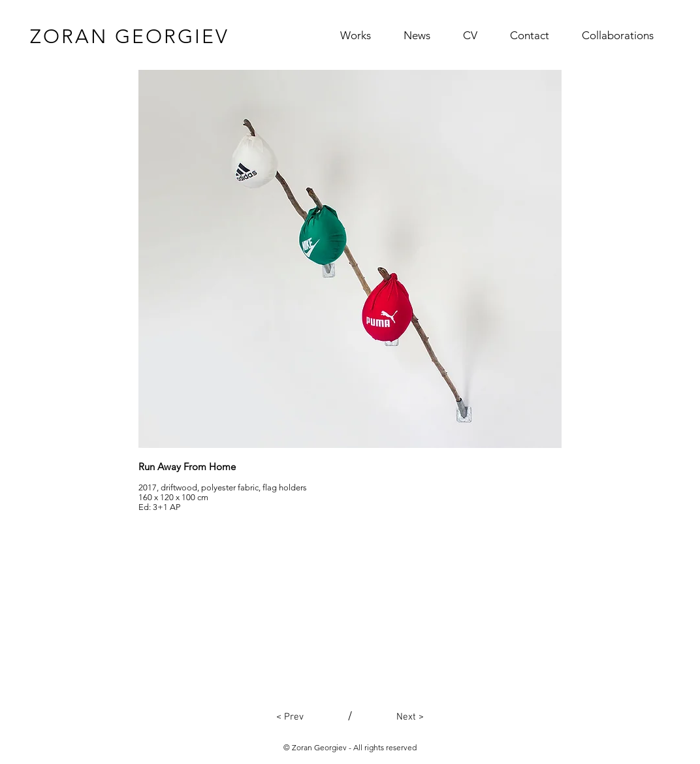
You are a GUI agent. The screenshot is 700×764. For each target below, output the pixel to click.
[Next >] (410, 717)
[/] (350, 717)
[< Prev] (290, 717)
